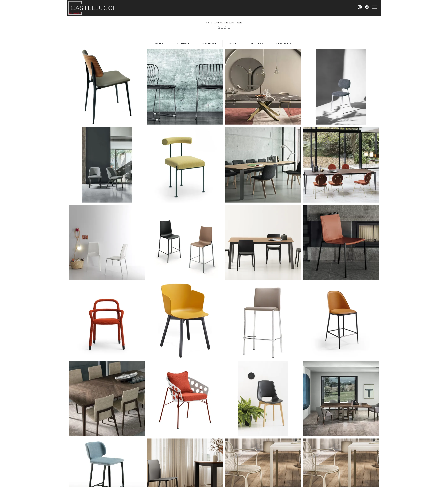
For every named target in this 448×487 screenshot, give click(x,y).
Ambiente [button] (183, 43)
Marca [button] (159, 43)
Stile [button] (233, 43)
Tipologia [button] (256, 43)
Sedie (239, 23)
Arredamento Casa (224, 23)
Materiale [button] (209, 43)
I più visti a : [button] (285, 43)
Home (209, 23)
